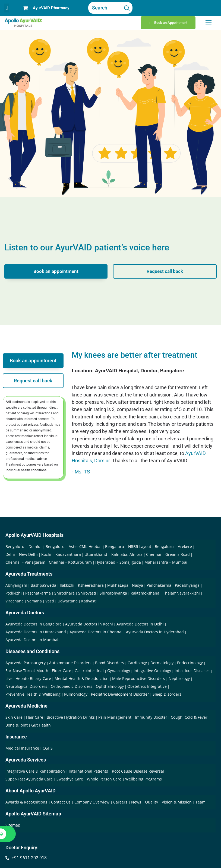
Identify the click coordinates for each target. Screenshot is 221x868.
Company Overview (92, 802)
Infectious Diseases (192, 671)
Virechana (15, 601)
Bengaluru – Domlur (24, 546)
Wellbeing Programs (143, 779)
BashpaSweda (43, 585)
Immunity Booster (151, 717)
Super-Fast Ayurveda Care (30, 779)
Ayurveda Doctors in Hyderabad (155, 632)
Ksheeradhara (91, 585)
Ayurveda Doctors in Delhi (140, 624)
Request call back (165, 271)
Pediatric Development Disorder (120, 694)
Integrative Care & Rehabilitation (36, 771)
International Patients (89, 771)
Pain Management (115, 717)
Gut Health (41, 725)
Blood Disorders (110, 663)
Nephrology (179, 678)
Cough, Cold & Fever (189, 717)
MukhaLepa (118, 585)
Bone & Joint (17, 725)
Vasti (50, 601)
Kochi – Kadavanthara (61, 554)
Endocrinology (190, 663)
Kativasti (89, 601)
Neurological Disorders (26, 686)
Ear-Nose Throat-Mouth (27, 671)
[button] (7, 8)
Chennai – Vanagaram (25, 562)
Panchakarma (159, 585)
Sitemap (13, 825)
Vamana (34, 601)
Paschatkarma (38, 593)
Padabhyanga (187, 585)
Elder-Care (61, 671)
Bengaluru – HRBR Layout (128, 546)
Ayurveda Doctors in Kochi (89, 624)
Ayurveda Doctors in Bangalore (34, 624)
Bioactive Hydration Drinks (71, 717)
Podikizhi (14, 593)
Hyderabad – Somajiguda (118, 562)
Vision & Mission (177, 802)
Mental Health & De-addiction (82, 678)
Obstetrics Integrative (147, 686)
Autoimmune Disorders (70, 663)
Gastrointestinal (89, 671)
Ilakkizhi (67, 585)
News (137, 802)
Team (201, 802)
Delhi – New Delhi (22, 554)
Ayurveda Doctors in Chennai (96, 632)
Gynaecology (119, 671)
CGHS (48, 748)
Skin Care (14, 717)
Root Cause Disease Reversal (138, 771)
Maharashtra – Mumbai (166, 562)
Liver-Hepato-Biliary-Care (28, 678)
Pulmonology (76, 694)
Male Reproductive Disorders (139, 678)
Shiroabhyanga (113, 593)
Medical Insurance (22, 748)
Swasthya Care (70, 779)
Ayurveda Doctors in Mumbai (32, 640)
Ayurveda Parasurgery (26, 663)
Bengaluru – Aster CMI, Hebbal (74, 546)
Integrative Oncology (152, 671)
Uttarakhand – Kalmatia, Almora (113, 554)
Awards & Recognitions (27, 802)
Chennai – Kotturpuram (70, 562)
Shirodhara (64, 593)
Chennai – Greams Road (168, 554)
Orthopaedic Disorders (72, 686)
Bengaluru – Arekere (173, 546)
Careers (121, 802)
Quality (152, 802)
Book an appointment (56, 271)
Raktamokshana (145, 593)
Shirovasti (87, 593)
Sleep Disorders (167, 694)
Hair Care (35, 717)
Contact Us (61, 802)
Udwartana (68, 601)
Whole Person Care (105, 779)
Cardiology (137, 663)
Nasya (138, 585)
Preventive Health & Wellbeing (33, 694)
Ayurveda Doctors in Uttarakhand (36, 632)
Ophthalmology (110, 686)
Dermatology (162, 663)
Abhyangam (16, 585)
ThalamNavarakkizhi (181, 593)
